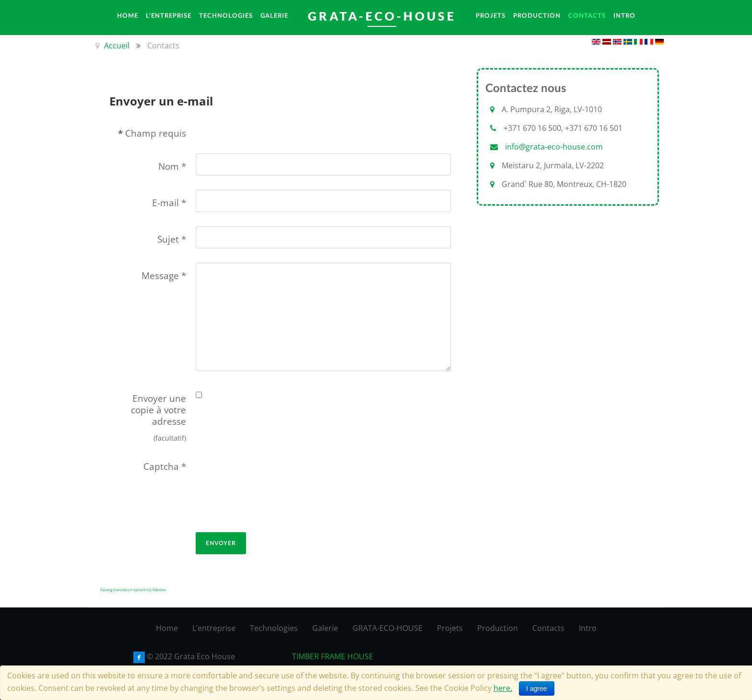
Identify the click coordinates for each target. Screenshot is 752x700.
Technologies (274, 628)
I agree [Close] (537, 688)
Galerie (325, 628)
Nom (172, 166)
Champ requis (152, 133)
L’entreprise (214, 628)
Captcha (165, 467)
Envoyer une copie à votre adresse (159, 410)
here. (503, 688)
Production (498, 628)
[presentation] (235, 488)
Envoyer (221, 543)
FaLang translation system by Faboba (133, 589)
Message (164, 276)
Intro (588, 628)
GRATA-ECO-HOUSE (388, 628)
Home (167, 628)
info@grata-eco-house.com (554, 147)
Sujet (172, 239)
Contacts (548, 628)
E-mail (169, 203)
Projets (450, 628)
